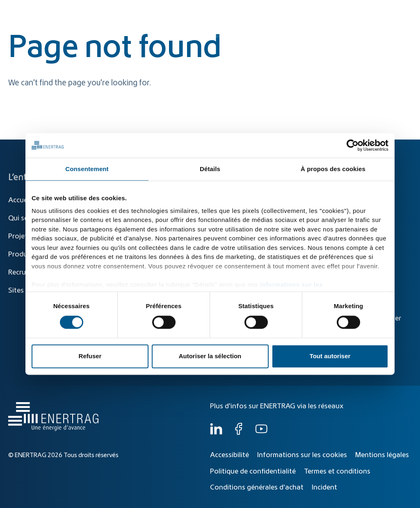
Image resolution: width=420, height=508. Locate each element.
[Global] (372, 11)
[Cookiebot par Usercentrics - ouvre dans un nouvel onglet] (353, 145)
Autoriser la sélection (210, 356)
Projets (19, 236)
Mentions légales (382, 455)
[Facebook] (239, 433)
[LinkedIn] (216, 433)
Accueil (19, 200)
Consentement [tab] (87, 169)
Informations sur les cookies (302, 455)
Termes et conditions (337, 471)
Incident (324, 487)
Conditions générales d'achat (257, 487)
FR (404, 11)
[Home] (51, 22)
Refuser (90, 356)
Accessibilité (229, 455)
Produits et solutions (274, 30)
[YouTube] (261, 433)
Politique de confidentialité (253, 471)
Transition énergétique (196, 30)
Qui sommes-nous (375, 30)
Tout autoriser (330, 356)
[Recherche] (196, 11)
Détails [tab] (210, 169)
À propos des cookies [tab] (333, 169)
